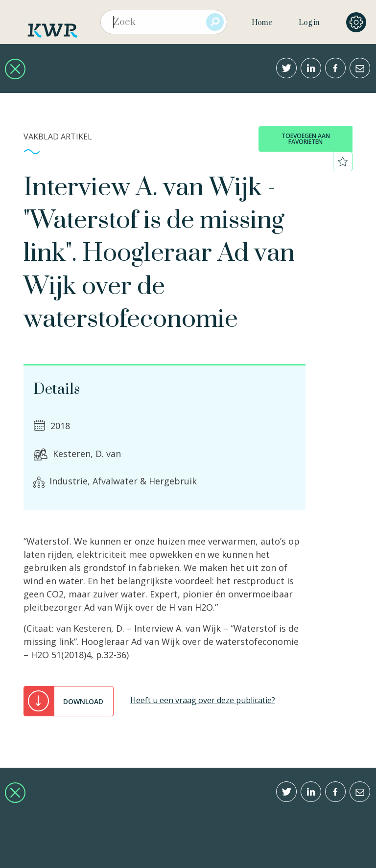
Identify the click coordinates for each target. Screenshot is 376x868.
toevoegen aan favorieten (306, 139)
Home (262, 23)
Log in (309, 23)
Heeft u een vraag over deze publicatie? (203, 700)
